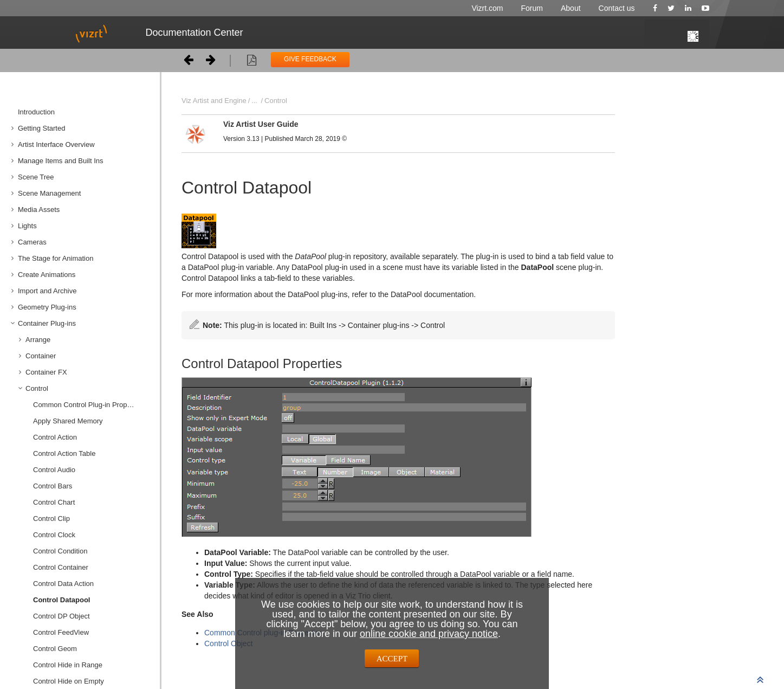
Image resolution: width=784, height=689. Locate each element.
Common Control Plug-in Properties (89, 405)
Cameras (32, 242)
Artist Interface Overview (56, 144)
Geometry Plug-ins (47, 307)
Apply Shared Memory (68, 421)
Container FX (46, 372)
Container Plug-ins (47, 323)
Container (41, 356)
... (254, 101)
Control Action (55, 437)
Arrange (38, 340)
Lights (27, 226)
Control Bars (53, 486)
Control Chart (54, 502)
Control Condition (60, 551)
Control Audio (54, 470)
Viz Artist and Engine (214, 101)
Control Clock (54, 535)
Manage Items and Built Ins (61, 161)
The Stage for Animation (56, 258)
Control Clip (51, 519)
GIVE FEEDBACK (310, 59)
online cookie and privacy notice (429, 634)
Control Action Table (64, 453)
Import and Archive (47, 291)
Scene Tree (36, 177)
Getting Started (41, 128)
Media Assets (39, 210)
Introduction (36, 112)
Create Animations (47, 275)
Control (37, 388)
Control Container (61, 567)
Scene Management (49, 193)
